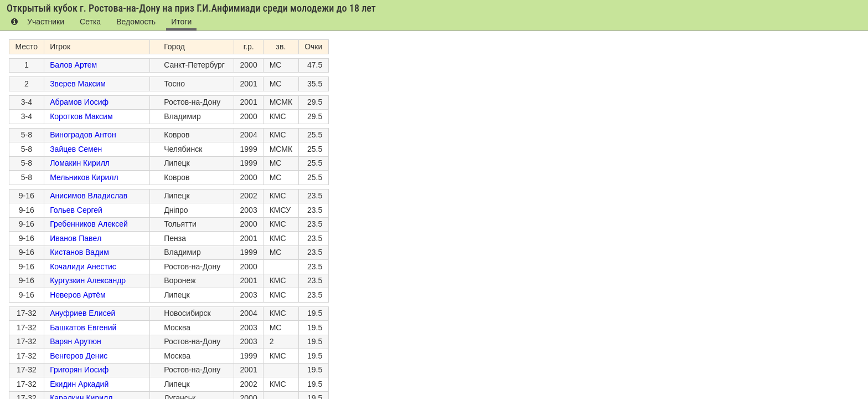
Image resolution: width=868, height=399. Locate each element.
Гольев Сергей (76, 210)
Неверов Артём (78, 295)
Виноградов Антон (83, 135)
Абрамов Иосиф (79, 102)
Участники (45, 22)
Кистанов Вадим (79, 252)
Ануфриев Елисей (82, 313)
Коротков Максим (81, 116)
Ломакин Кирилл (80, 163)
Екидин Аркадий (79, 384)
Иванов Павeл (76, 238)
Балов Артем (73, 65)
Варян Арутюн (76, 341)
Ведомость (130, 22)
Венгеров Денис (79, 356)
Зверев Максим (78, 84)
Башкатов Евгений (83, 328)
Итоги (174, 22)
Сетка (87, 22)
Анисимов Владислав (89, 196)
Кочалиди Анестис (83, 267)
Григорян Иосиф (79, 370)
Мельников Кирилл (84, 177)
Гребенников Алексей (89, 224)
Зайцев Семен (76, 149)
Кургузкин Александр (88, 280)
